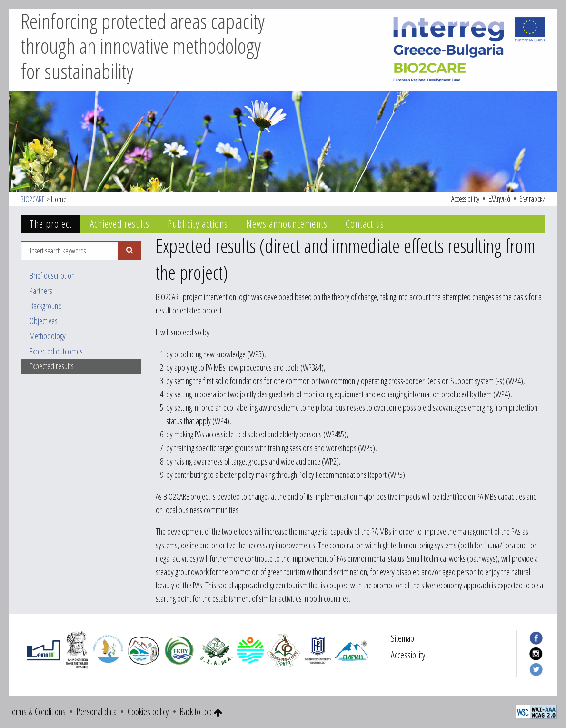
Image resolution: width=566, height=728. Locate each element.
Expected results (52, 366)
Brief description (52, 275)
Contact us (365, 224)
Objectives (44, 321)
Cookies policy (148, 712)
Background (46, 306)
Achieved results (120, 224)
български (532, 199)
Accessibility (465, 199)
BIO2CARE (33, 199)
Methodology (48, 336)
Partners (41, 291)
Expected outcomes (56, 351)
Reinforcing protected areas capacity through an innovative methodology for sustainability (143, 46)
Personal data (97, 712)
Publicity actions (198, 224)
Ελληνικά (499, 199)
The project (51, 224)
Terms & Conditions (37, 712)
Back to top (201, 712)
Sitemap (402, 638)
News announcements (287, 224)
